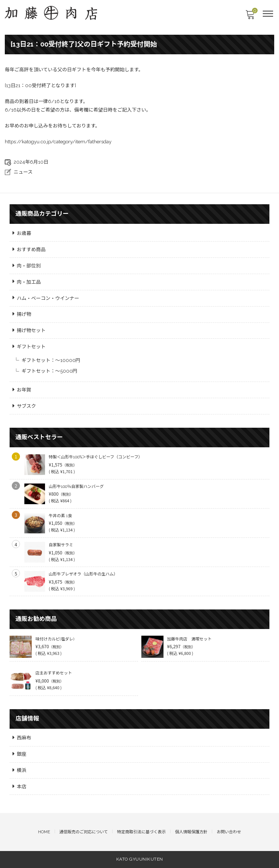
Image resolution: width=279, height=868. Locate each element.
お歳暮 (24, 233)
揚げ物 (24, 314)
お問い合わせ (229, 832)
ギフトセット (31, 347)
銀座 (22, 754)
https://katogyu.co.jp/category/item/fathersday (58, 142)
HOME (44, 832)
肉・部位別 (29, 266)
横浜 (22, 770)
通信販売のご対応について (84, 832)
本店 (22, 787)
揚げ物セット (31, 330)
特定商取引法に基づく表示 (141, 832)
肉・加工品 (29, 282)
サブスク (27, 406)
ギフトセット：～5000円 (50, 371)
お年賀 (24, 390)
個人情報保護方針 (191, 832)
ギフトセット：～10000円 (51, 360)
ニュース (23, 172)
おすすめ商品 (31, 250)
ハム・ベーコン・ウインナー (48, 298)
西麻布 (24, 738)
